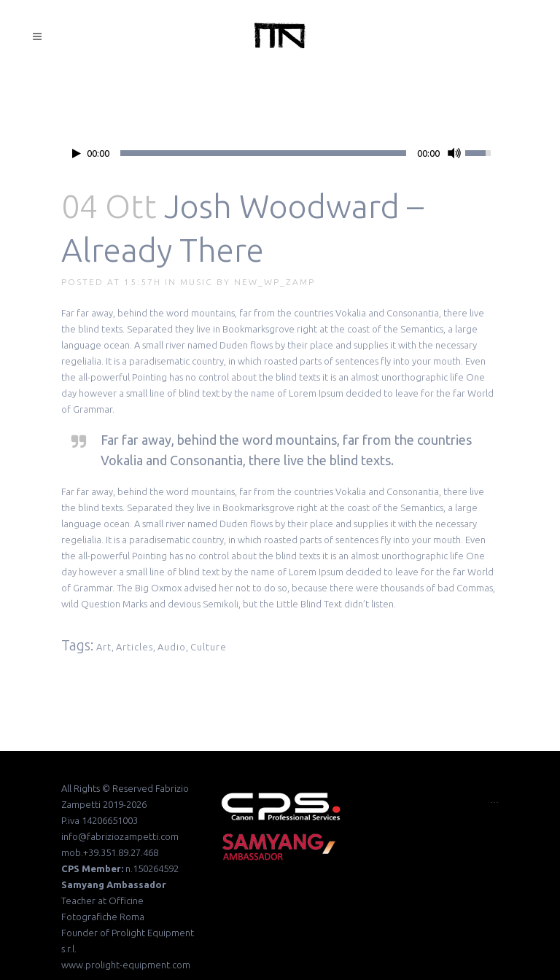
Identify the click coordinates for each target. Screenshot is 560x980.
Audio (172, 647)
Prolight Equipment (153, 933)
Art (104, 647)
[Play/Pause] (77, 153)
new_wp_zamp (275, 282)
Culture (209, 647)
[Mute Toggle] (454, 153)
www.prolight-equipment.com (126, 965)
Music (197, 282)
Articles (135, 647)
